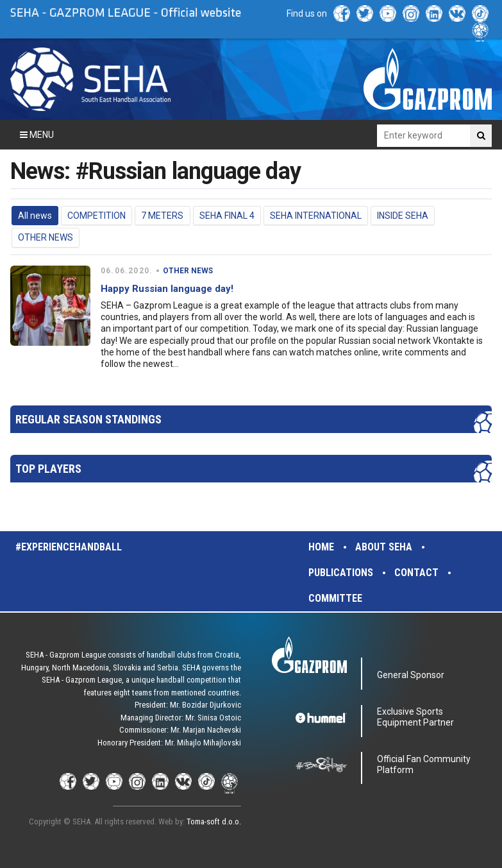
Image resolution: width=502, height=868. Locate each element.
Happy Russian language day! (167, 289)
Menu (37, 135)
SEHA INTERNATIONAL (316, 216)
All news (35, 216)
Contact (416, 573)
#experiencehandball (69, 547)
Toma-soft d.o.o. (214, 821)
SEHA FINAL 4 (227, 216)
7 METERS (162, 216)
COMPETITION (96, 216)
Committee (335, 598)
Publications (341, 573)
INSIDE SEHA (403, 216)
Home (321, 547)
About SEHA (384, 547)
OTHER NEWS (46, 237)
